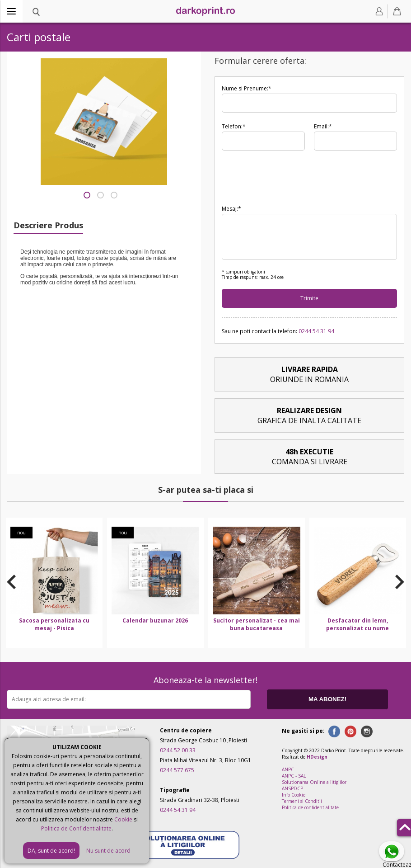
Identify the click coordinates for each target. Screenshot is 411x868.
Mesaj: (309, 232)
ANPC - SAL (294, 776)
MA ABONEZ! (327, 699)
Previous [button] (12, 582)
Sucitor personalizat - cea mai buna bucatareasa (257, 624)
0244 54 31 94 (316, 331)
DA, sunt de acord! (51, 851)
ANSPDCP (292, 788)
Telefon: (263, 137)
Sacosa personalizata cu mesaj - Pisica (54, 624)
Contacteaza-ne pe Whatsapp (393, 852)
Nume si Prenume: (309, 99)
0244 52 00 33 (178, 750)
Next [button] (400, 582)
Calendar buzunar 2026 (155, 620)
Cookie (123, 819)
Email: (355, 137)
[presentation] (290, 177)
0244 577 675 (177, 770)
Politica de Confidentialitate (76, 828)
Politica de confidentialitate (310, 807)
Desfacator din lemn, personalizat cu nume (357, 624)
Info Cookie (294, 795)
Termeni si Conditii (302, 801)
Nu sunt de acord (108, 851)
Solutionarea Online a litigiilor (314, 782)
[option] (54, 583)
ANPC (288, 769)
